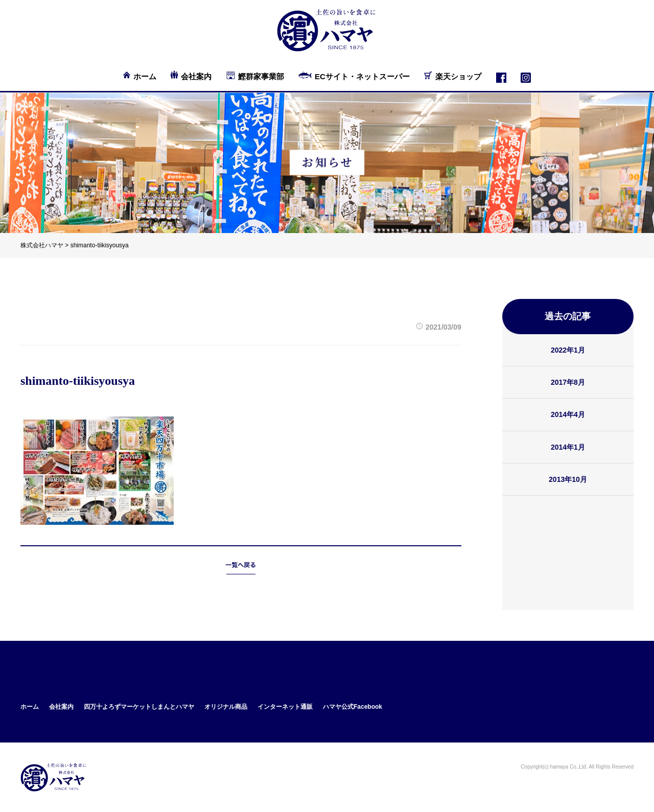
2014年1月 (568, 447)
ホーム (145, 76)
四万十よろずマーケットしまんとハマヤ (139, 707)
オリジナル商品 (226, 707)
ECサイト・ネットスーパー (362, 76)
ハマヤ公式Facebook (353, 707)
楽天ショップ (458, 76)
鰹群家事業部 (261, 76)
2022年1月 (568, 350)
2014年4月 (568, 414)
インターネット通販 (285, 707)
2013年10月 (568, 479)
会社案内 (196, 76)
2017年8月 (568, 382)
